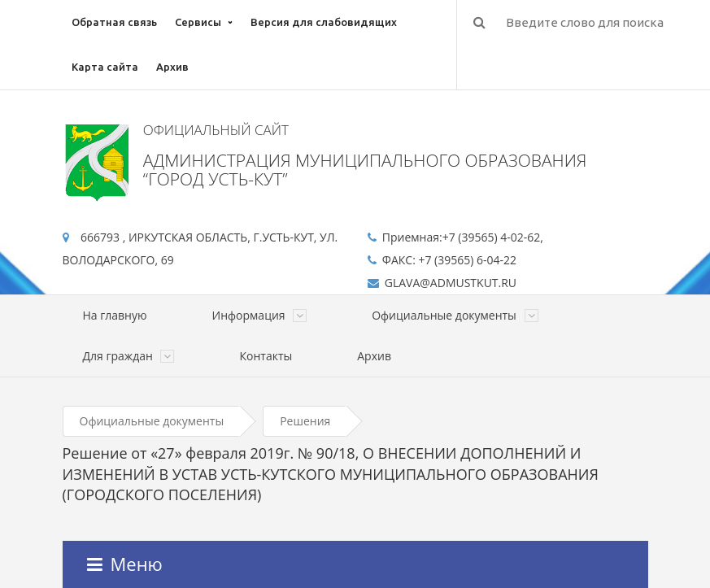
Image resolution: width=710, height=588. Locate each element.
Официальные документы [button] (455, 315)
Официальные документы (152, 421)
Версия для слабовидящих (324, 22)
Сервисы (198, 22)
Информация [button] (260, 315)
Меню (125, 564)
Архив (172, 67)
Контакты (266, 356)
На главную (115, 315)
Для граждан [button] (129, 356)
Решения (305, 421)
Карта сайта (105, 67)
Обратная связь (114, 22)
